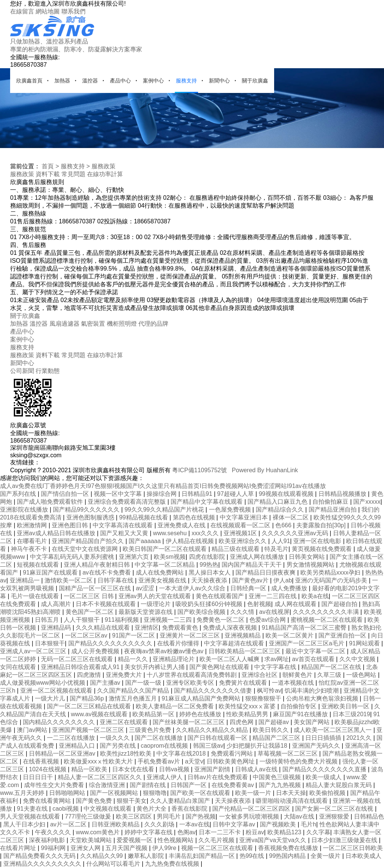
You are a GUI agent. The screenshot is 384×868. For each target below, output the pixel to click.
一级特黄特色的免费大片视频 (299, 761)
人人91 (281, 541)
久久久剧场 (160, 824)
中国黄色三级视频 (277, 777)
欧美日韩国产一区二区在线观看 (165, 549)
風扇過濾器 (64, 324)
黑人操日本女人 (210, 572)
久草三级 (330, 675)
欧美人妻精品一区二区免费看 (175, 706)
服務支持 (186, 81)
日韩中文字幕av (235, 824)
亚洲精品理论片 (174, 659)
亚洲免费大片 (124, 675)
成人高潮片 (57, 604)
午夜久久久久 (54, 832)
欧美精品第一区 (154, 714)
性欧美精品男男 (248, 714)
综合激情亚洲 (108, 785)
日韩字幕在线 (116, 580)
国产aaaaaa (145, 541)
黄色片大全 (152, 809)
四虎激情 (90, 675)
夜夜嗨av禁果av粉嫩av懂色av (165, 651)
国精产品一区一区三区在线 (96, 588)
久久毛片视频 (217, 840)
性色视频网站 (176, 840)
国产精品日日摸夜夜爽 (266, 572)
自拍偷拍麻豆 (331, 502)
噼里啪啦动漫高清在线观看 (292, 801)
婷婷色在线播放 (201, 714)
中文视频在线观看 (108, 809)
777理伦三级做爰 (89, 816)
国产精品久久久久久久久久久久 (111, 643)
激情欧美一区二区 (69, 580)
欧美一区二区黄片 (290, 635)
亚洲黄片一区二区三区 (190, 635)
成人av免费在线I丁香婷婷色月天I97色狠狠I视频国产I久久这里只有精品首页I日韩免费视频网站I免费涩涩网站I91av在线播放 (163, 486)
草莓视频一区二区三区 (288, 754)
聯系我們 (73, 11)
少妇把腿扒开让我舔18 (258, 746)
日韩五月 (48, 620)
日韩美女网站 (307, 557)
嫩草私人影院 (147, 856)
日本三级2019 (351, 714)
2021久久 (360, 738)
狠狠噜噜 (155, 793)
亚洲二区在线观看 (124, 722)
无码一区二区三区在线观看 (78, 659)
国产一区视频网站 (115, 793)
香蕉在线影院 (190, 809)
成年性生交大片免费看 (55, 785)
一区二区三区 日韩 (89, 596)
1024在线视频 (48, 769)
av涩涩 (146, 588)
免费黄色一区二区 (221, 620)
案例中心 (153, 81)
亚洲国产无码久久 (317, 746)
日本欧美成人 (363, 856)
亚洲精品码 (57, 628)
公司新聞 (22, 371)
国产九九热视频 (280, 785)
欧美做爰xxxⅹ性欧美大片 (99, 761)
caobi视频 (67, 809)
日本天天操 (291, 793)
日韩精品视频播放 (343, 494)
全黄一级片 (326, 856)
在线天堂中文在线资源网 (85, 549)
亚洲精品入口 (78, 746)
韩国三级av (208, 746)
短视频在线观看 (39, 565)
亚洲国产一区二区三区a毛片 (307, 643)
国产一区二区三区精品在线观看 (90, 706)
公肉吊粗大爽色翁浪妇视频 (323, 698)
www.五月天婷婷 (23, 793)
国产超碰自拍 (340, 604)
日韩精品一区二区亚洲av (63, 754)
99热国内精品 (288, 856)
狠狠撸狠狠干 (264, 698)
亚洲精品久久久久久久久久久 (43, 864)
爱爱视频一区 (135, 840)
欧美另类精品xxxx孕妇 (331, 572)
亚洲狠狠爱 (335, 816)
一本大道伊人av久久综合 (193, 588)
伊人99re (165, 848)
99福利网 (54, 848)
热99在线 (253, 856)
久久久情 (243, 612)
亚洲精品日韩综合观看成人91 (81, 667)
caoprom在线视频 (165, 746)
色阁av (187, 832)
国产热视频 (201, 816)
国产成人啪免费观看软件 (51, 502)
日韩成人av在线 (257, 769)
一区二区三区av (87, 635)
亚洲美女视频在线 (163, 580)
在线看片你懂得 (179, 643)
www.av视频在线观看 (100, 714)
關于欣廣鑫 (255, 81)
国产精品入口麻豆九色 (278, 502)
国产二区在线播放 (159, 738)
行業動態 (48, 371)
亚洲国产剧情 (213, 769)
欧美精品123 (285, 832)
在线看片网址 (19, 848)
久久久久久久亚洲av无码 (296, 533)
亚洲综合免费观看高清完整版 (127, 502)
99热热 (209, 565)
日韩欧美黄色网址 (231, 761)
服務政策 (103, 166)
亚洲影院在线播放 (25, 510)
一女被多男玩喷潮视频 (250, 816)
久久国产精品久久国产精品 (134, 691)
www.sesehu (171, 533)
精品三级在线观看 (236, 549)
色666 (284, 525)
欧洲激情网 (33, 525)
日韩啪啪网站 (68, 793)
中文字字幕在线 (276, 667)
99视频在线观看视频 (287, 494)
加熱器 (62, 81)
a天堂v (194, 761)
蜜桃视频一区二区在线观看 (327, 620)
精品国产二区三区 (277, 738)
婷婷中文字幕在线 (149, 832)
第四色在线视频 (195, 517)
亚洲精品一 (25, 580)
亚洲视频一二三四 (168, 620)
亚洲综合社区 (260, 675)
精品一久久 (133, 659)
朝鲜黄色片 (298, 675)
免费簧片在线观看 (244, 683)
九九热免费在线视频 (173, 864)
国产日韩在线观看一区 (218, 738)
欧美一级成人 (324, 777)
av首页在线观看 (314, 659)
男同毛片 (169, 816)
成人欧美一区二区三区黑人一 (333, 730)
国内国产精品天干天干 (252, 565)
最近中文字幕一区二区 (316, 651)
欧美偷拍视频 (328, 793)
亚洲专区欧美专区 (191, 683)
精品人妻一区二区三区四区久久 (100, 777)
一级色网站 (362, 675)
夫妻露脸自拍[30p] (322, 525)
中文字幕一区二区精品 (165, 565)
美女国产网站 (312, 722)
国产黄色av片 (251, 580)
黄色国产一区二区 (90, 612)
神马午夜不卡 (30, 549)
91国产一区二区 (134, 635)
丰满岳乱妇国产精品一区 (202, 856)
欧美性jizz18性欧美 (127, 754)
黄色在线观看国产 (220, 596)
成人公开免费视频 (96, 651)
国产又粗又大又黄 (125, 533)
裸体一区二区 (291, 517)
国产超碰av (274, 722)
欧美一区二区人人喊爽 (230, 659)
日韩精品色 (369, 816)
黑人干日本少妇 (25, 824)
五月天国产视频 (127, 848)
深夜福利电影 (48, 840)
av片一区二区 (69, 824)
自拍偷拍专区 (299, 706)
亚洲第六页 (135, 557)
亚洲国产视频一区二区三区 (89, 730)
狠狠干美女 (132, 801)
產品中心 (120, 81)
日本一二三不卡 (220, 832)
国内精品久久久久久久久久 (60, 722)
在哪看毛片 (33, 541)
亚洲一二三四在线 (273, 596)
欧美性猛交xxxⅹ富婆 (248, 706)
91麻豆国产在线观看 (51, 572)
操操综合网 (162, 494)
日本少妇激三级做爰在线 (345, 840)
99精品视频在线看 (144, 517)
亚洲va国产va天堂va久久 (274, 840)
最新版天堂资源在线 (146, 612)
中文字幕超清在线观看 (235, 643)
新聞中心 (219, 81)
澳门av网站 (33, 730)
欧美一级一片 (254, 793)
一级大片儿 (51, 698)
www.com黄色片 (98, 832)
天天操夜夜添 (210, 580)
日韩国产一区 (189, 785)
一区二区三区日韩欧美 (353, 848)
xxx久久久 (206, 533)
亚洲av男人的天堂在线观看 (155, 596)
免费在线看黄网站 (48, 801)
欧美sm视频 (170, 557)
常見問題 (73, 174)
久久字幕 (318, 832)
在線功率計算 (105, 174)
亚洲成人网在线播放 (258, 557)
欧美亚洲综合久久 (243, 541)
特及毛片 (276, 549)
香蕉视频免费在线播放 (289, 848)
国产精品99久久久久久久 (87, 510)
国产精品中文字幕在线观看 (207, 502)
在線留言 (22, 11)
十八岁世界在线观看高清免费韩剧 (192, 675)
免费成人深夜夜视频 (231, 628)
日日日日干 (39, 777)
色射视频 (259, 604)
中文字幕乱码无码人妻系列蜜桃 (73, 557)
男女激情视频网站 (311, 565)
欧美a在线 (315, 596)
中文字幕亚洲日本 (244, 517)
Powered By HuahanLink (265, 470)
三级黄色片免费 (151, 730)
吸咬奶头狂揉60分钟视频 (210, 604)
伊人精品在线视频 (190, 541)
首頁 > (50, 166)
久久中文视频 (358, 659)
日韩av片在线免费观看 (218, 777)
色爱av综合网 (268, 620)
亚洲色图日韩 (70, 525)
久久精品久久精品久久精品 (213, 730)
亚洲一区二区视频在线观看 (57, 691)
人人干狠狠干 (82, 620)
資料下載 (48, 174)
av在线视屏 (274, 612)
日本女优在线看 (134, 769)
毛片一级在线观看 (36, 596)
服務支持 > (75, 166)
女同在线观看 (19, 667)
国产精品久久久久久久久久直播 (325, 769)
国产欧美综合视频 (202, 612)
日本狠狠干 (50, 643)
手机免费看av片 (160, 761)
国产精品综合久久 (280, 510)
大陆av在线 (300, 816)
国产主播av (106, 683)
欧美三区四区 (135, 816)
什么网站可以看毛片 (114, 864)
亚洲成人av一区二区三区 (34, 651)
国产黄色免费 (94, 801)
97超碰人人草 (236, 494)
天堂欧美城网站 (91, 840)
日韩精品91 (198, 494)
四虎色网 (242, 722)
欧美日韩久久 (271, 730)
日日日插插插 (324, 738)
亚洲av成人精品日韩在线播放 (57, 533)
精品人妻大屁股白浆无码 (339, 785)
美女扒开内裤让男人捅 (155, 667)
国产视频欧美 (279, 824)
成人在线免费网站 (160, 572)
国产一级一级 (144, 683)
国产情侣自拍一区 (66, 494)
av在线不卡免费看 (107, 572)
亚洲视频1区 (241, 533)
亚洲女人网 (86, 848)
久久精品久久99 (102, 856)
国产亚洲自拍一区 (343, 635)
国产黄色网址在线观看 (220, 667)
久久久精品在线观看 (103, 628)
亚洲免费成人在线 (182, 525)
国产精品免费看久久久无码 (40, 856)
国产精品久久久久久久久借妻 (214, 691)
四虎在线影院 (208, 557)
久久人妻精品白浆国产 (181, 801)
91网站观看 (365, 643)
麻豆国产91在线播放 (301, 714)
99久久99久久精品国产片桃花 (165, 510)
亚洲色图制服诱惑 (91, 517)
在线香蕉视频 (42, 761)
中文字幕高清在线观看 (123, 525)
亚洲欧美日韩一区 (346, 706)
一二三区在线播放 (72, 738)
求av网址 (277, 659)
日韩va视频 (175, 769)
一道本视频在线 (294, 683)
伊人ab (283, 580)
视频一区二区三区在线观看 (218, 848)
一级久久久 (115, 738)
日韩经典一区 (249, 588)
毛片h (308, 824)
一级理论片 (156, 604)
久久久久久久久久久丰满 (327, 612)
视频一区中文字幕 (118, 494)
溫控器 (90, 81)
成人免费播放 (290, 588)
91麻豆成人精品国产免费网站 (202, 698)
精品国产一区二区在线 (332, 667)
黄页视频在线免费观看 (322, 549)
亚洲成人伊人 (165, 777)
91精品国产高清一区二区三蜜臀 (305, 628)
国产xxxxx (367, 502)
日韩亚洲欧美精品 (116, 824)
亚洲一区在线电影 (318, 541)
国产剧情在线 (148, 785)
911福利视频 (122, 620)
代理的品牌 (153, 324)
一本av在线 (194, 824)
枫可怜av (269, 691)
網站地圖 (48, 11)
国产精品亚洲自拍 (333, 510)
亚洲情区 (147, 628)
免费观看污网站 (232, 754)
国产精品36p (88, 698)
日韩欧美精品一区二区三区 (245, 651)
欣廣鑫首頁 (29, 81)
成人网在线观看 (296, 604)
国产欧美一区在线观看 (201, 793)
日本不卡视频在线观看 (106, 604)
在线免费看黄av (233, 785)
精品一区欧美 (90, 769)
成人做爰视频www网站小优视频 (43, 683)
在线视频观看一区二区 (241, 525)
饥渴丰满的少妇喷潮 (312, 691)
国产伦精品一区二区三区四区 (252, 809)
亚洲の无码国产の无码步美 (332, 580)
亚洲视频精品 (243, 635)
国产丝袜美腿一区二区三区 (189, 722)
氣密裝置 (93, 324)
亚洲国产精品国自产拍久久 (88, 541)
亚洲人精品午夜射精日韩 (97, 565)
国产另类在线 (118, 746)
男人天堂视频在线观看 (31, 816)
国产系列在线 (19, 494)
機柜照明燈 (122, 324)
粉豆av (255, 832)
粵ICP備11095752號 (199, 470)
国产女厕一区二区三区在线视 (335, 809)
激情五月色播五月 (133, 698)
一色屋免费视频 (231, 510)
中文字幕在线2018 (182, 754)
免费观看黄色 (181, 628)
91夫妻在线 (33, 809)
